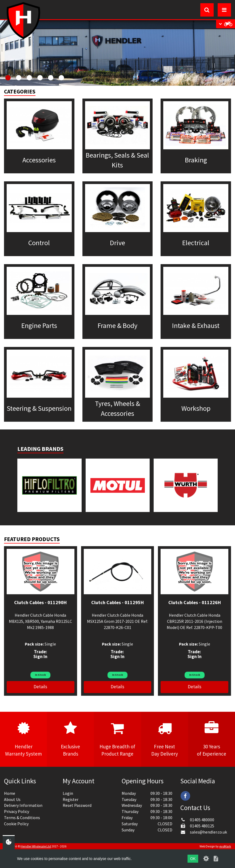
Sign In (40, 656)
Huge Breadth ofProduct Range (117, 739)
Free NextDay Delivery (165, 739)
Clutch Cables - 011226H (195, 602)
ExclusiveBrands (70, 739)
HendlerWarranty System (23, 739)
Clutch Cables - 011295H (118, 602)
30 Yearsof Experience (212, 739)
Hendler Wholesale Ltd (36, 846)
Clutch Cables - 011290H (40, 602)
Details (40, 687)
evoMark (225, 846)
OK (193, 859)
